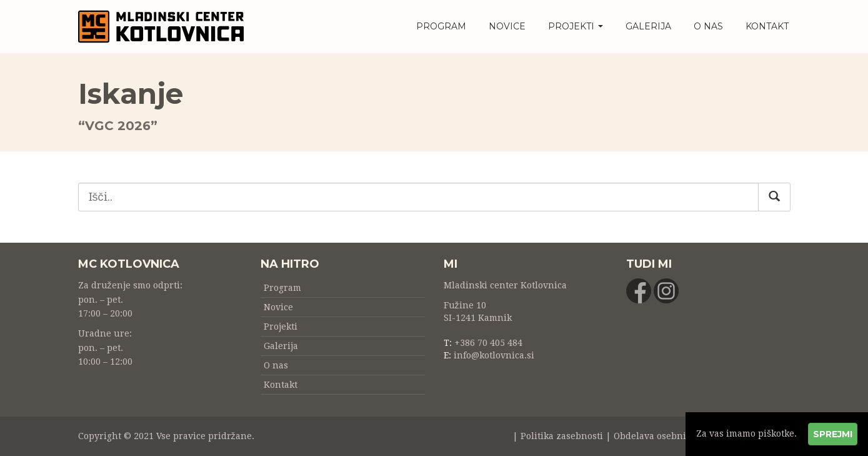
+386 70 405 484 (488, 343)
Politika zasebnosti (562, 436)
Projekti (576, 26)
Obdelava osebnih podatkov (674, 436)
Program (441, 26)
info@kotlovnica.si (494, 355)
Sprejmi (833, 434)
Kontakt (767, 26)
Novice (507, 26)
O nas (708, 26)
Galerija (648, 26)
